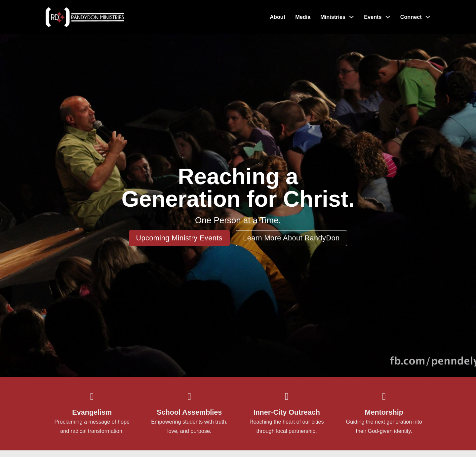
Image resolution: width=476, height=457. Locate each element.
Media (303, 17)
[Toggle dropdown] (351, 17)
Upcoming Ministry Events (179, 238)
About (278, 17)
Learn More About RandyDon (291, 238)
